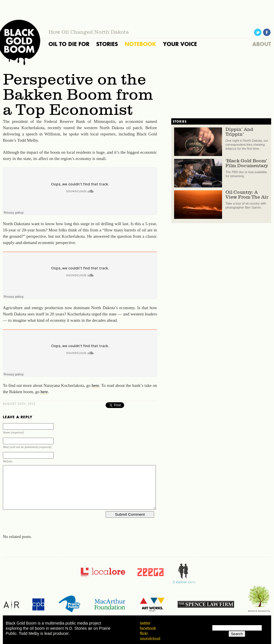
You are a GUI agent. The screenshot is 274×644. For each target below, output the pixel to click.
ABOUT (262, 44)
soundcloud (150, 639)
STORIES (107, 44)
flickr (144, 633)
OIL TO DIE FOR (69, 44)
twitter (145, 623)
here (95, 385)
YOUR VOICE (180, 44)
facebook (148, 628)
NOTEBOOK (140, 44)
